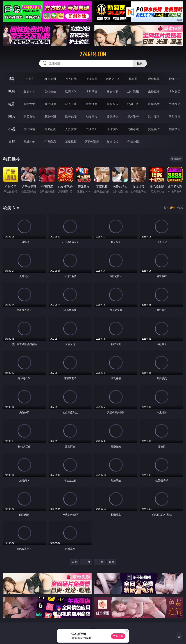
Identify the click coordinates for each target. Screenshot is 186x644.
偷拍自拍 (50, 104)
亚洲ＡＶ (29, 91)
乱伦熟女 (154, 104)
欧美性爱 (92, 104)
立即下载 (118, 636)
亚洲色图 (50, 116)
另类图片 (175, 116)
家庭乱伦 (50, 129)
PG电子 (29, 79)
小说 (12, 129)
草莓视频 (71, 142)
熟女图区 (154, 116)
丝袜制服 (133, 91)
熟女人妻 (112, 91)
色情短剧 (133, 142)
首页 (74, 562)
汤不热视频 (92, 142)
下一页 (100, 562)
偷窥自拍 (29, 116)
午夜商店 (50, 142)
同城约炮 (29, 142)
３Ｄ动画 (92, 91)
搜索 (140, 63)
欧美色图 (71, 116)
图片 (12, 116)
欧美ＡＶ (71, 91)
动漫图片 (92, 116)
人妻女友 (71, 129)
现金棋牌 (154, 79)
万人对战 (71, 79)
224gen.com (93, 54)
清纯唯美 (133, 116)
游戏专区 (92, 79)
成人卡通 (71, 104)
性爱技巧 (175, 129)
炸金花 (133, 79)
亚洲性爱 (29, 104)
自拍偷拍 (50, 91)
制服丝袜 (112, 104)
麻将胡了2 (112, 79)
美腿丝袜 (112, 116)
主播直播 (154, 91)
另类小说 (133, 129)
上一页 (86, 562)
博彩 (12, 79)
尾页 (112, 562)
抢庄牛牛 (175, 79)
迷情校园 (112, 129)
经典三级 (133, 104)
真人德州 (50, 79)
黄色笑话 (154, 129)
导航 (12, 142)
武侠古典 (92, 129)
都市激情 (29, 129)
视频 (12, 91)
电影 (12, 104)
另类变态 (175, 104)
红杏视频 (112, 142)
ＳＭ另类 (175, 91)
